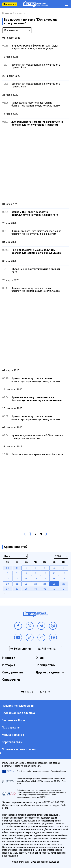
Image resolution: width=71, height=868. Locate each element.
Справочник (11, 680)
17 (45, 579)
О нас (40, 658)
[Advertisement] (35, 164)
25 (54, 584)
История (9, 665)
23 (36, 584)
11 (54, 573)
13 (7, 579)
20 (7, 584)
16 (36, 579)
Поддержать (10, 4)
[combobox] (17, 30)
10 (45, 573)
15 (26, 579)
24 (45, 584)
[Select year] (61, 556)
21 (17, 584)
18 (54, 579)
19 (64, 579)
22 (26, 584)
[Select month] (15, 556)
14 (17, 579)
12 (64, 573)
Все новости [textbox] (11, 30)
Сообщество (45, 665)
